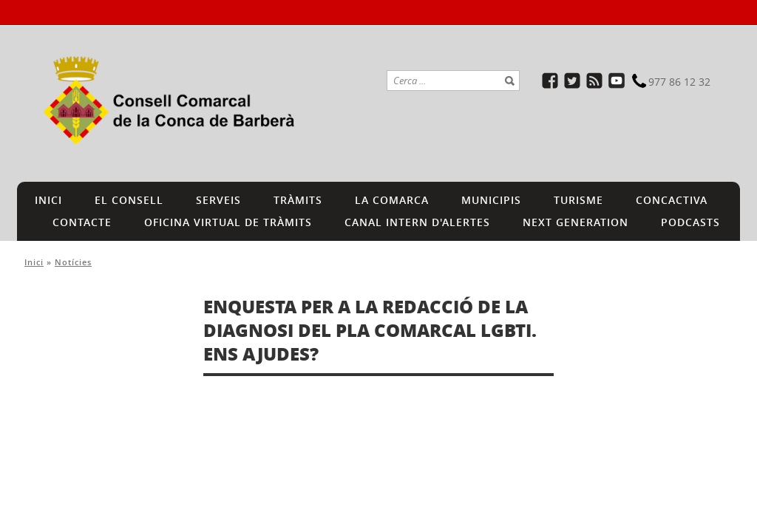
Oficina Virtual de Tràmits (228, 222)
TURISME (578, 200)
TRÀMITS (298, 200)
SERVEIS (218, 200)
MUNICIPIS (491, 200)
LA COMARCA (392, 200)
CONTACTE (82, 222)
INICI (48, 200)
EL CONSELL (129, 200)
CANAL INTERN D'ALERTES (417, 222)
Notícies (73, 262)
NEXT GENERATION (576, 222)
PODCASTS (690, 222)
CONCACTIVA (672, 200)
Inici (34, 262)
